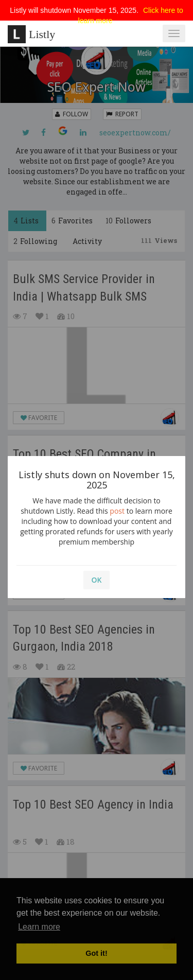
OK (97, 580)
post (117, 511)
